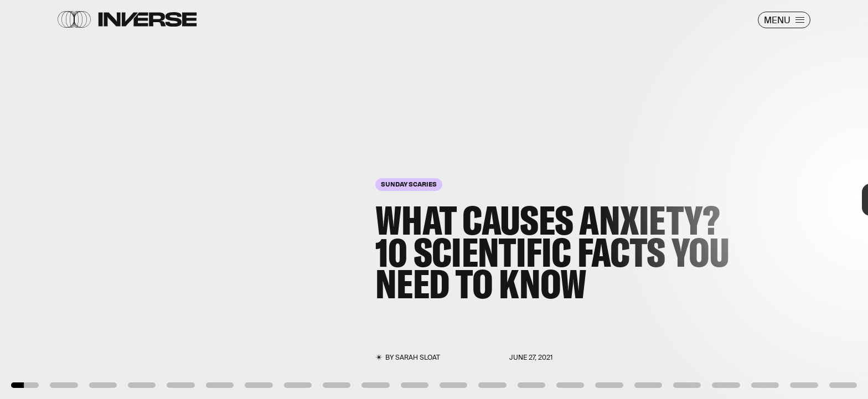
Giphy (64, 365)
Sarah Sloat (418, 357)
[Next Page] (577, 199)
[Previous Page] (143, 199)
